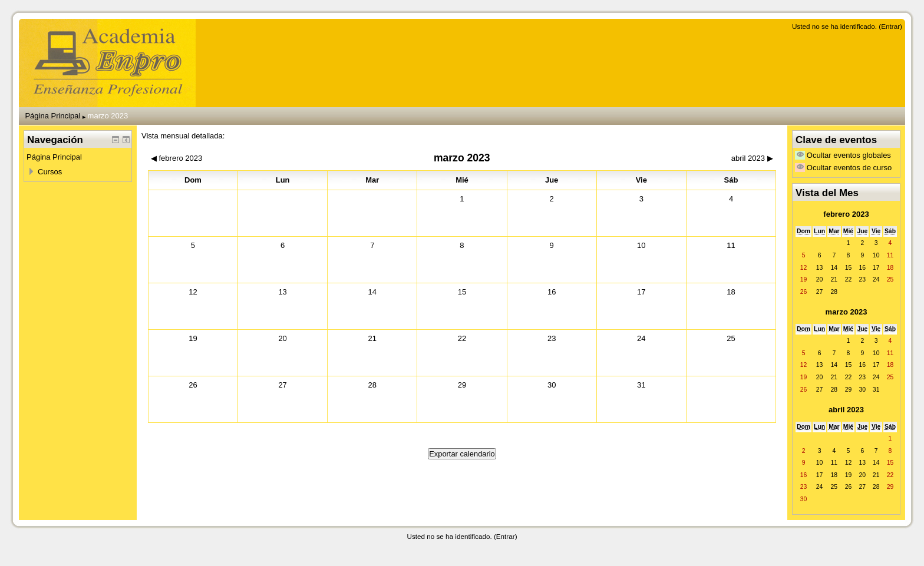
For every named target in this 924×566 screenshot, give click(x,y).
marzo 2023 (108, 116)
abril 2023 (846, 410)
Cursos (50, 172)
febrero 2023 (846, 214)
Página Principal (52, 116)
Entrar (890, 26)
